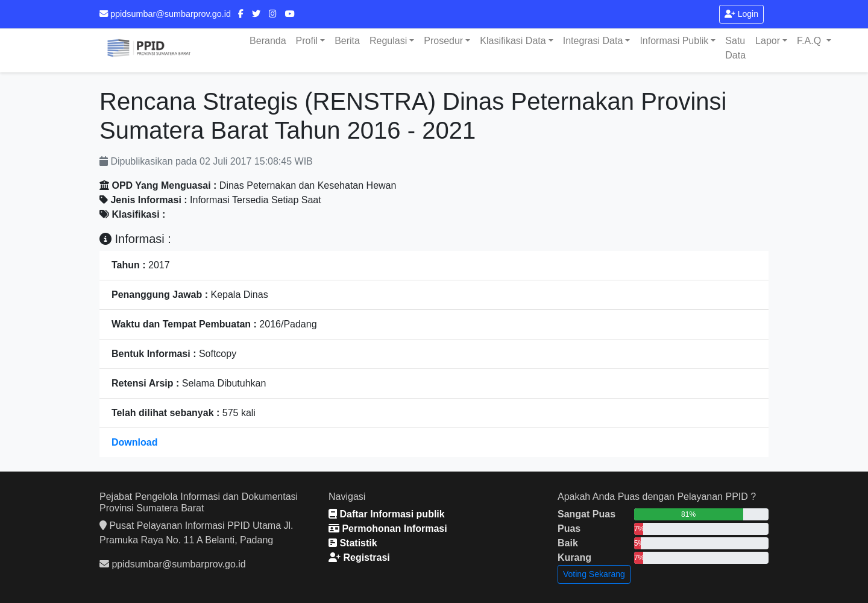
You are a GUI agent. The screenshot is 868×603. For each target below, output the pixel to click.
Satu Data (735, 48)
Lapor (768, 41)
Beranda (268, 41)
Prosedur (443, 41)
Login (741, 14)
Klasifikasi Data (513, 41)
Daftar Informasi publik (387, 514)
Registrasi (359, 557)
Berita (347, 41)
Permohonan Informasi (388, 529)
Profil (307, 41)
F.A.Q (810, 41)
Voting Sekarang (594, 574)
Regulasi (388, 41)
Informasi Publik (674, 41)
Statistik (353, 543)
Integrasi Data (593, 41)
